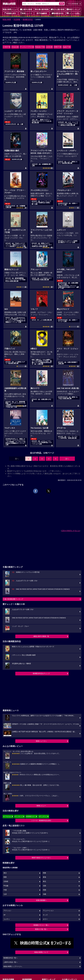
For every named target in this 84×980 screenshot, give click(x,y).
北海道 (6, 881)
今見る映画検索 (73, 4)
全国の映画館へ (41, 900)
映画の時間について (41, 952)
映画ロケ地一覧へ (41, 929)
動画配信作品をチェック (41, 673)
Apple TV (66, 47)
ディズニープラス (26, 47)
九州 (5, 894)
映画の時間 (7, 19)
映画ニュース (26, 13)
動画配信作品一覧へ (10, 958)
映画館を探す (10, 13)
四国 (44, 890)
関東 (44, 873)
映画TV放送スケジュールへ (41, 858)
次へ (67, 459)
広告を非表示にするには (71, 531)
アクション (7, 911)
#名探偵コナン (31, 816)
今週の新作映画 (42, 9)
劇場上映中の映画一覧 (41, 636)
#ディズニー (43, 816)
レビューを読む (73, 13)
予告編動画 (42, 13)
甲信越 (6, 886)
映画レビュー (41, 806)
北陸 (44, 886)
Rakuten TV (39, 47)
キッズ (45, 915)
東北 (44, 881)
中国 (5, 890)
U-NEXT (6, 47)
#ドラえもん (7, 816)
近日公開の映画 (58, 9)
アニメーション (48, 911)
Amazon (14, 47)
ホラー (45, 919)
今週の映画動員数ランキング (13, 599)
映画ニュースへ (41, 741)
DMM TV (57, 47)
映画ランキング (73, 9)
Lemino (49, 47)
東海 (44, 877)
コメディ (7, 919)
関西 (5, 877)
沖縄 (44, 894)
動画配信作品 (58, 13)
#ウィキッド (19, 816)
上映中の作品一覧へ (10, 962)
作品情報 (17, 19)
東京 (5, 873)
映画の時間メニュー (10, 9)
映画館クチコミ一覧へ (41, 925)
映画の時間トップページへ (13, 967)
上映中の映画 (26, 9)
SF (5, 915)
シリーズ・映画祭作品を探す (41, 820)
